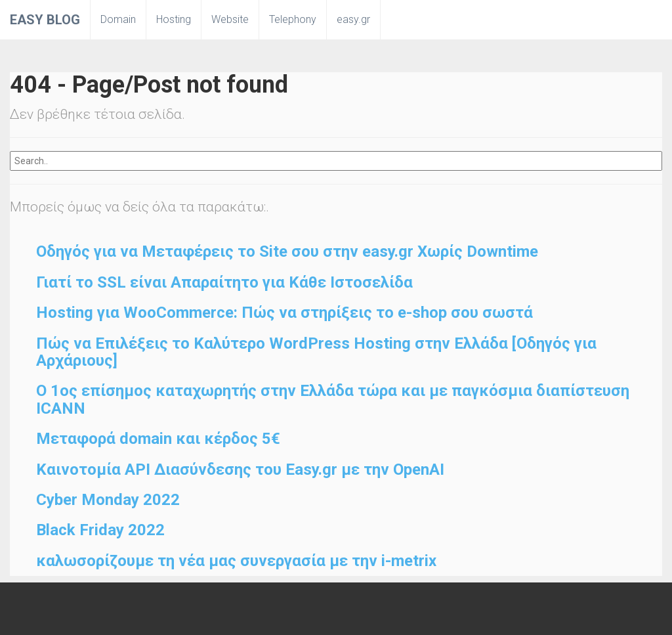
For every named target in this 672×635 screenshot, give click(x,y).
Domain (118, 19)
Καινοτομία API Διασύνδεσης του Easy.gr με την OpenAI (240, 470)
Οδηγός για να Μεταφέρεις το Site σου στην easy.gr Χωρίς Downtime (287, 252)
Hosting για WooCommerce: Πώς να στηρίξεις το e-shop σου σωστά (284, 313)
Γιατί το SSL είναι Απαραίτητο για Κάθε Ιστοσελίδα (224, 282)
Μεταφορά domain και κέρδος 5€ (158, 439)
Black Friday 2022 (100, 530)
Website (230, 19)
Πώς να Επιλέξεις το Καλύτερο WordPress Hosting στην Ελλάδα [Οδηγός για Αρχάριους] (316, 352)
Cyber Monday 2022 (108, 500)
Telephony (293, 19)
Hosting (174, 19)
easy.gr (353, 19)
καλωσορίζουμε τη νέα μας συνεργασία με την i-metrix (236, 561)
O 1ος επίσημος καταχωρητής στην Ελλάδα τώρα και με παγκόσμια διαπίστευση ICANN (333, 399)
